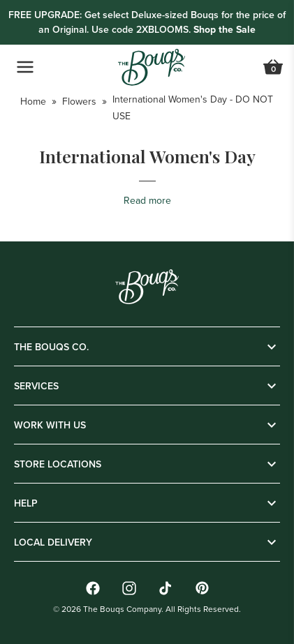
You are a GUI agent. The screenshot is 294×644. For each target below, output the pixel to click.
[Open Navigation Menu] (25, 67)
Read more (147, 200)
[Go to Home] (152, 67)
